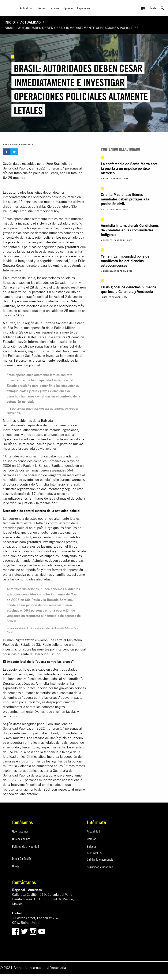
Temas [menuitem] (41, 8)
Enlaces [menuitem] (54, 8)
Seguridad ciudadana (100, 867)
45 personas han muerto (36, 202)
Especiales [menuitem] (84, 8)
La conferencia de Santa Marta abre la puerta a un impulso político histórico (129, 168)
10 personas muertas (26, 301)
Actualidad (30, 22)
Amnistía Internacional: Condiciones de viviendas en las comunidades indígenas (130, 230)
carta (59, 640)
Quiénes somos (21, 839)
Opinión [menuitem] (68, 8)
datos (17, 724)
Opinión (92, 839)
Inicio (10, 22)
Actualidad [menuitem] (27, 8)
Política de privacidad (26, 846)
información (46, 351)
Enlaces (92, 846)
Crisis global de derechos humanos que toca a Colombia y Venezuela (128, 289)
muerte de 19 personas (28, 292)
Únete (153, 8)
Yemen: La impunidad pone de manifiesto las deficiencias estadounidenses (125, 261)
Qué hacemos (20, 831)
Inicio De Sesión (22, 859)
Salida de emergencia (100, 859)
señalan (22, 425)
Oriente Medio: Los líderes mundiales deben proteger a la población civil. (125, 199)
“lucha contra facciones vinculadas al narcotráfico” (44, 679)
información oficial (42, 342)
